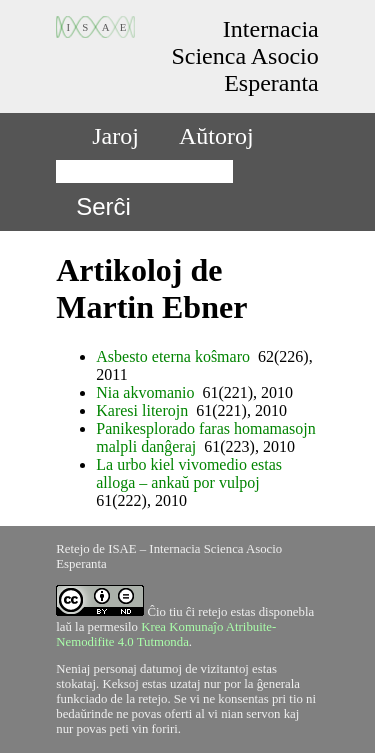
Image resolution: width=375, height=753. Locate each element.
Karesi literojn (142, 410)
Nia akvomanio (145, 392)
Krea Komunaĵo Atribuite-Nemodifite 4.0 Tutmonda (166, 634)
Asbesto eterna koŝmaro (173, 356)
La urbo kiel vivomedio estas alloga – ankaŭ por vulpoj (189, 473)
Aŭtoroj (216, 136)
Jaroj (115, 136)
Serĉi (103, 206)
